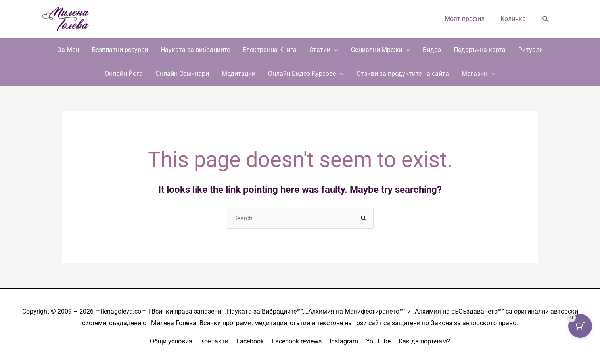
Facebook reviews (297, 341)
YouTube (378, 341)
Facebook (250, 341)
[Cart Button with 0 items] (580, 326)
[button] (546, 19)
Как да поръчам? (424, 341)
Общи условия (171, 341)
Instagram (344, 341)
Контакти (214, 341)
